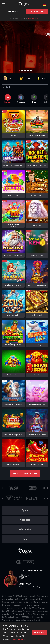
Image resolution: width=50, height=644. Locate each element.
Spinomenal (21, 99)
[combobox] (46, 4)
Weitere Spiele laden (25, 474)
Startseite (14, 19)
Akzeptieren (40, 633)
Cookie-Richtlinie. (18, 640)
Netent (34, 99)
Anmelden (13, 12)
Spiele (23, 19)
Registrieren (37, 12)
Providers (8, 99)
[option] (21, 99)
